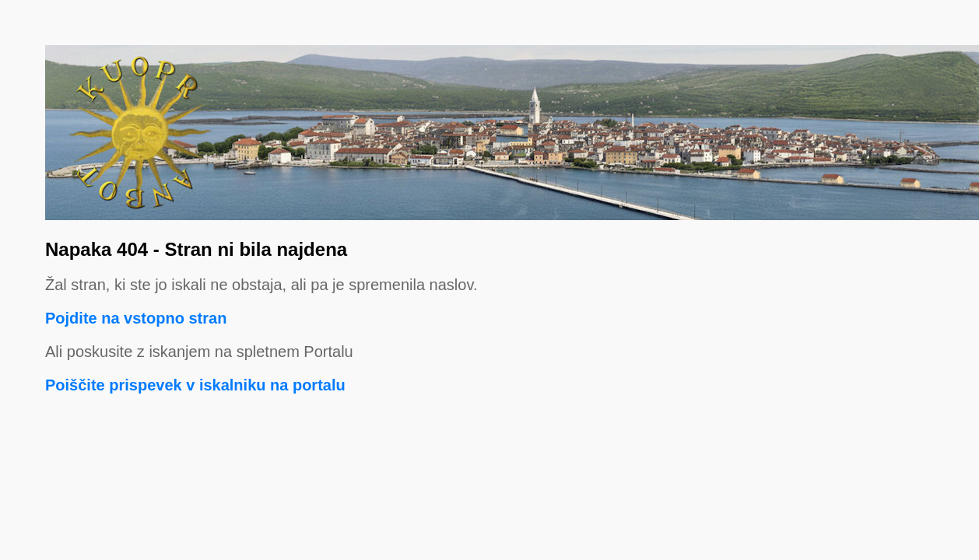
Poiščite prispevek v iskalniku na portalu (195, 385)
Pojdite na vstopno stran (136, 318)
